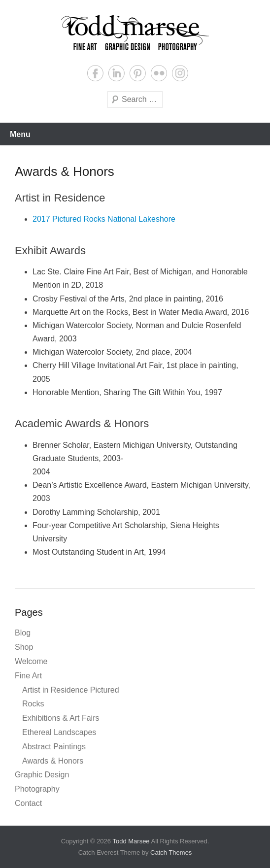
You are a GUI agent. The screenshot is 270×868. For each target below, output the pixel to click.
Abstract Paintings (54, 747)
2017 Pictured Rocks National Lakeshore (104, 219)
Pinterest (138, 73)
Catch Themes (171, 852)
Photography (37, 789)
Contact (28, 803)
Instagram (180, 73)
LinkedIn (117, 73)
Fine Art (28, 676)
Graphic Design (42, 775)
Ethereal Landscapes (59, 732)
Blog (23, 633)
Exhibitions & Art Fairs (61, 718)
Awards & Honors (53, 761)
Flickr (159, 73)
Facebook (95, 73)
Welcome (31, 661)
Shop (24, 647)
